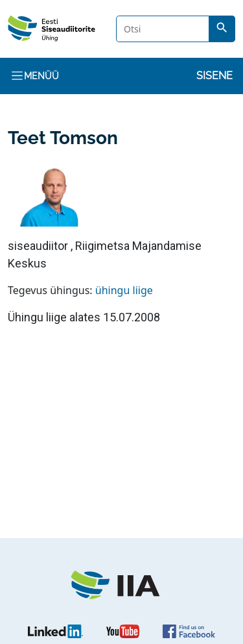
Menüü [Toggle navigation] (35, 76)
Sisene (214, 76)
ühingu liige (124, 290)
